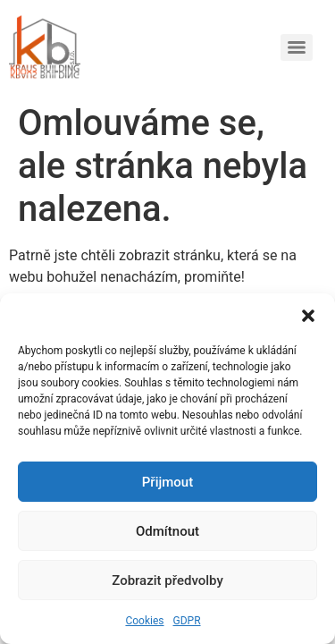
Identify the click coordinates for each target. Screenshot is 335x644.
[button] (308, 316)
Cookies (144, 621)
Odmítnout (167, 531)
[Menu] (297, 47)
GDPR (187, 621)
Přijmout (167, 482)
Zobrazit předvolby (167, 580)
